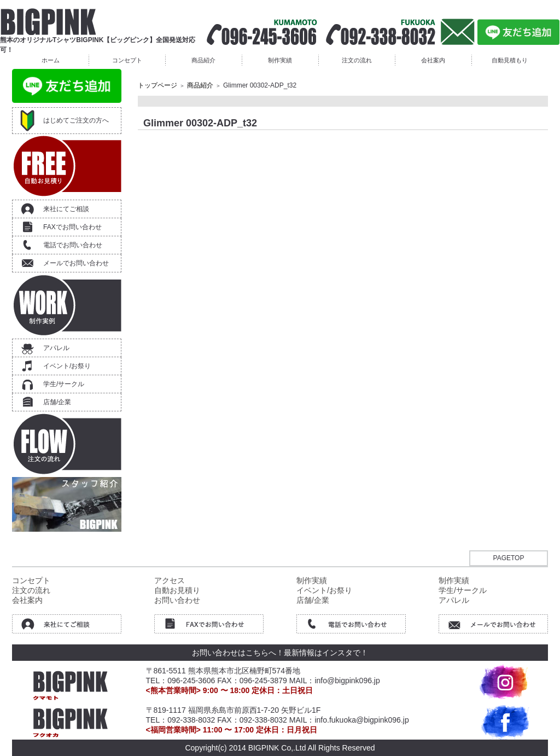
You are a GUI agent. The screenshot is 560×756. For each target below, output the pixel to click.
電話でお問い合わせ (73, 245)
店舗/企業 (57, 402)
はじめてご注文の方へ (76, 120)
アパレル (56, 348)
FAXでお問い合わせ (72, 227)
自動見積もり (510, 60)
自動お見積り (177, 590)
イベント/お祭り (67, 366)
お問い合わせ (177, 600)
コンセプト (127, 60)
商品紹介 (203, 60)
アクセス (170, 580)
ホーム (51, 60)
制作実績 (280, 60)
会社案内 (433, 60)
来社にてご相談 (66, 209)
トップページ (157, 85)
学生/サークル (64, 384)
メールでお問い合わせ (76, 263)
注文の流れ (357, 60)
